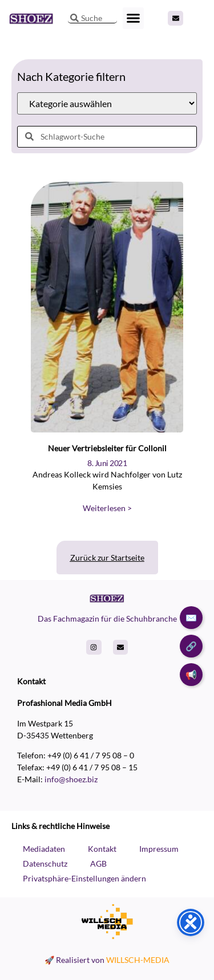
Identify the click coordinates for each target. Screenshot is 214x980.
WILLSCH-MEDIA (138, 960)
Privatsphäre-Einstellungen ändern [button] (84, 878)
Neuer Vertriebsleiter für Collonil (107, 448)
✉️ (191, 617)
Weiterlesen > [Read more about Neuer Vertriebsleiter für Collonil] (107, 508)
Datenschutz (45, 863)
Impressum (159, 849)
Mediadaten (44, 849)
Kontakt (102, 849)
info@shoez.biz (71, 779)
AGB (98, 863)
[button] (134, 18)
